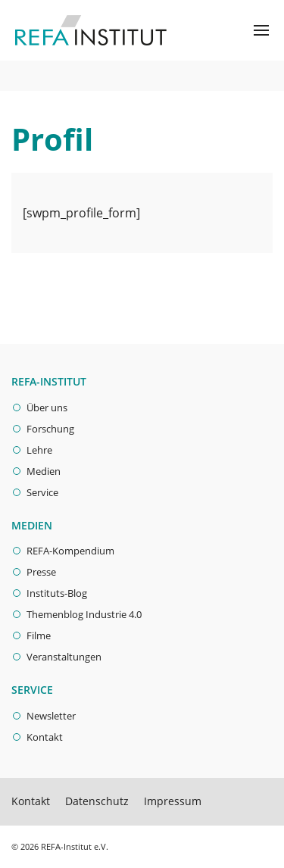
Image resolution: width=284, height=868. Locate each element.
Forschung (50, 429)
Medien (44, 471)
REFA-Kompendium (70, 551)
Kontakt (45, 737)
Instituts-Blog (57, 593)
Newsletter (51, 716)
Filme (39, 635)
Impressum (173, 801)
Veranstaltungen (64, 657)
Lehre (39, 450)
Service (42, 492)
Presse (41, 572)
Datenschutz (97, 801)
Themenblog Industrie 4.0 (84, 614)
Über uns (47, 407)
